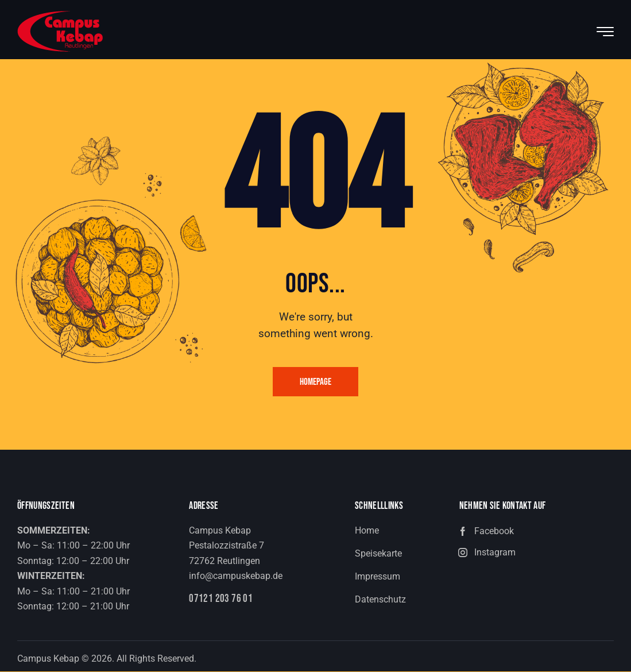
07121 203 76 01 (222, 600)
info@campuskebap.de (236, 577)
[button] (537, 532)
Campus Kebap (48, 659)
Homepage (315, 383)
